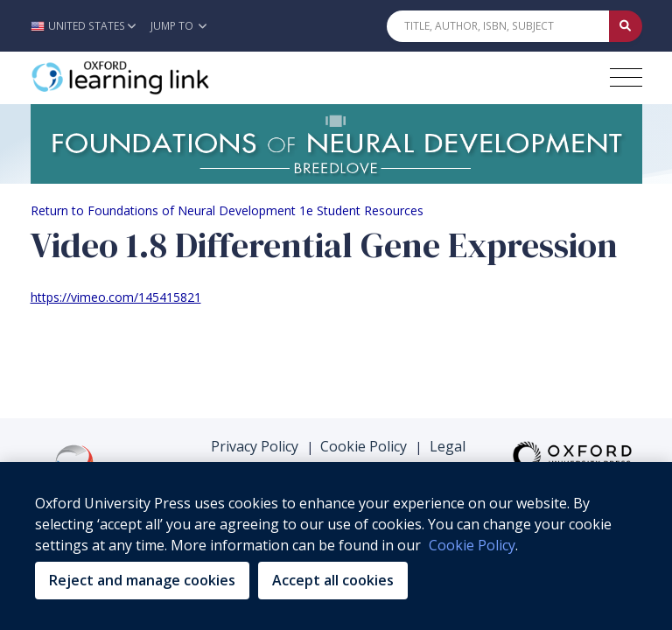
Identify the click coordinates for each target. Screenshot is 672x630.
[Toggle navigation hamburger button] (626, 77)
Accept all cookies (333, 580)
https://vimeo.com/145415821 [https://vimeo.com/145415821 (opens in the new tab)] (116, 297)
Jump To (178, 26)
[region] (336, 546)
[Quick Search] (498, 26)
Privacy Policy (255, 446)
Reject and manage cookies (142, 580)
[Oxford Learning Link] (162, 78)
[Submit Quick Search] (626, 26)
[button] (88, 26)
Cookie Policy (364, 446)
